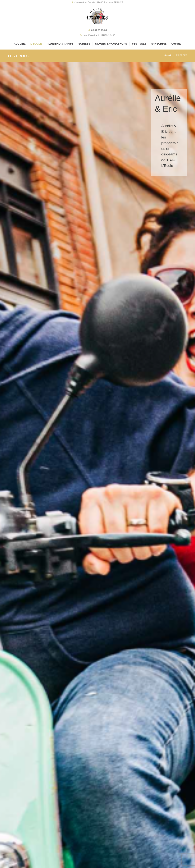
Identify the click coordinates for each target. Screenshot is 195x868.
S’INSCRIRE (159, 44)
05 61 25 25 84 (99, 30)
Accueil (167, 55)
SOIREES (84, 44)
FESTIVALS (139, 44)
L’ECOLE (36, 44)
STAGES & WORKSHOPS (111, 44)
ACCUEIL (20, 44)
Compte (176, 44)
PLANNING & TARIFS (60, 44)
